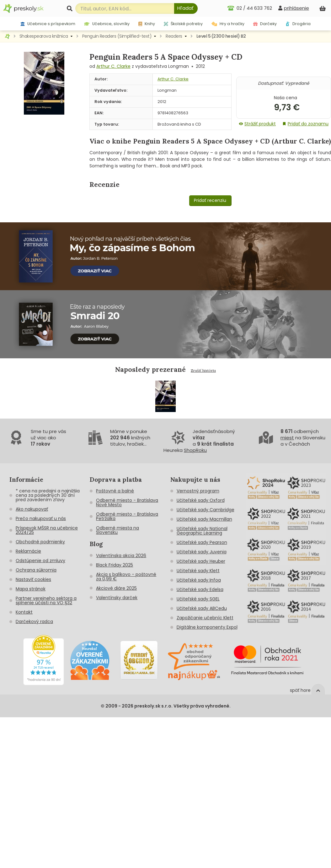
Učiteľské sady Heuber (201, 561)
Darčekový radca (34, 621)
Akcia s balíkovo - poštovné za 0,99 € (126, 577)
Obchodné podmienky (40, 542)
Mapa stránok (31, 589)
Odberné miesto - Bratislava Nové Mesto (127, 502)
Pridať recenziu (210, 200)
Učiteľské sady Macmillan (204, 519)
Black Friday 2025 (115, 565)
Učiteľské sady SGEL (198, 599)
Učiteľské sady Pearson (202, 542)
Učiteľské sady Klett (198, 571)
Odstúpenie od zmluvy (40, 561)
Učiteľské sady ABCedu (202, 608)
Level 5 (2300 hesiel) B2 (221, 36)
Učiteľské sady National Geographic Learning (202, 531)
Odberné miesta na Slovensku (117, 530)
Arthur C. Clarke (113, 66)
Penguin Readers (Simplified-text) (117, 36)
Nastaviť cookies (33, 579)
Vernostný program (198, 491)
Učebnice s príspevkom (48, 24)
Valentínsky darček (117, 598)
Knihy (147, 24)
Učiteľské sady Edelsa (200, 589)
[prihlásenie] (294, 8)
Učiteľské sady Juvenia (202, 552)
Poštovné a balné (115, 491)
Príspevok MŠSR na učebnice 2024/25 (47, 530)
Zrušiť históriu (203, 370)
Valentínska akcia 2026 (121, 556)
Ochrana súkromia (36, 570)
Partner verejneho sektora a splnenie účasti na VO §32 (46, 600)
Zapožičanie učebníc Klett (205, 618)
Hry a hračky (228, 24)
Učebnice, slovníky (107, 24)
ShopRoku (195, 450)
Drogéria (298, 24)
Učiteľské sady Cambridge (206, 510)
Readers (174, 36)
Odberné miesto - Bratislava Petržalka (127, 516)
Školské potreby (183, 24)
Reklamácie (28, 551)
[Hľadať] (186, 8)
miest (287, 438)
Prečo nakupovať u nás (41, 518)
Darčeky (265, 24)
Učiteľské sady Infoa (199, 580)
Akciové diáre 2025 (116, 588)
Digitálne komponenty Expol (207, 627)
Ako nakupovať (32, 509)
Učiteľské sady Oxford (201, 500)
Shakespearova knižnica (44, 36)
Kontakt (24, 612)
